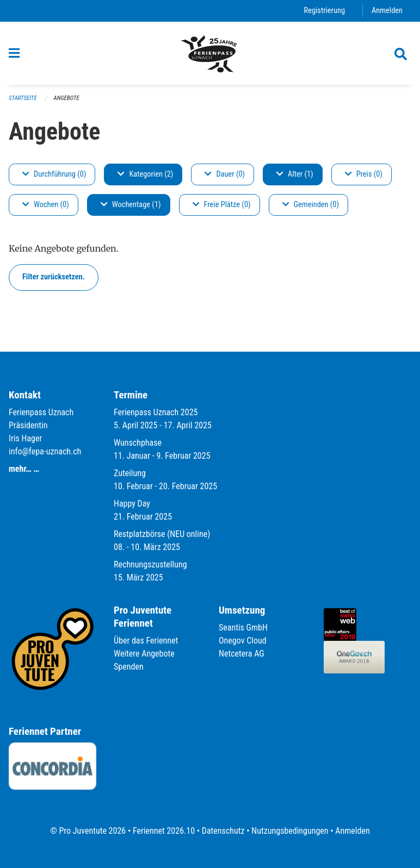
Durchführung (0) (54, 174)
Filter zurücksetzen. (54, 277)
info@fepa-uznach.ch (45, 451)
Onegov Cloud (243, 641)
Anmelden (387, 11)
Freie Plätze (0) (222, 205)
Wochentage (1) (131, 205)
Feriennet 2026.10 (164, 831)
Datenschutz (223, 831)
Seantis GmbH (243, 627)
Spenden (129, 667)
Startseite (23, 98)
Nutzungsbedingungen (290, 831)
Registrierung (325, 11)
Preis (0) (364, 174)
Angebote (67, 98)
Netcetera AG (242, 654)
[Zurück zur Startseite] (210, 53)
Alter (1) (295, 174)
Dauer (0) (225, 174)
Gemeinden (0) (311, 205)
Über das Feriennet (146, 641)
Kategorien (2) (145, 174)
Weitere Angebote (144, 654)
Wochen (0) (46, 205)
